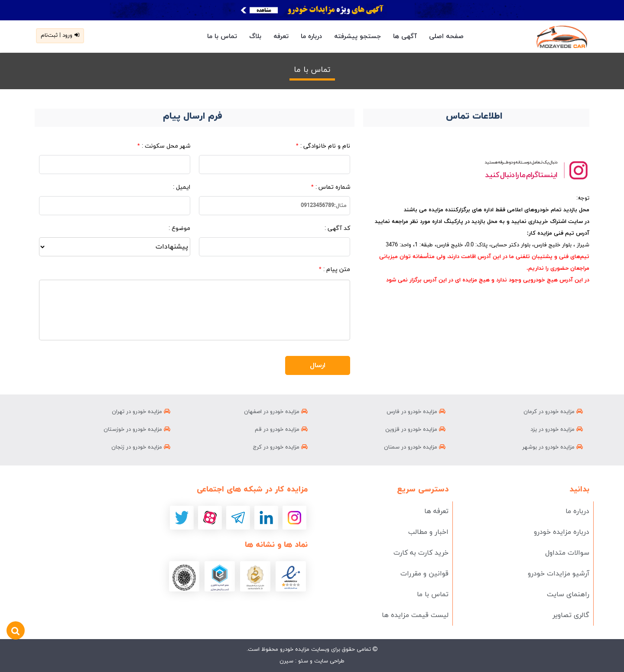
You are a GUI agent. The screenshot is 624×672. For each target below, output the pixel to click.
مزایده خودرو (294, 649)
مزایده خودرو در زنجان (141, 447)
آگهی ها (405, 37)
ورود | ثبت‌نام (60, 36)
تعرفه (281, 37)
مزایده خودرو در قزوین (415, 430)
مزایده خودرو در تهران (141, 412)
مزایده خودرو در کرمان (553, 412)
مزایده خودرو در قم (281, 430)
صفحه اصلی (446, 37)
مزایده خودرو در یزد (557, 430)
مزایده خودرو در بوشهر (552, 447)
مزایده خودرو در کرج (280, 447)
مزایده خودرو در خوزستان (137, 430)
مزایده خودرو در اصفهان (276, 412)
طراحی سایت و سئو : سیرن (312, 661)
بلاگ (255, 37)
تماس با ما (222, 37)
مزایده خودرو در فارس (416, 412)
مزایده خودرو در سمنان (415, 447)
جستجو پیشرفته (357, 37)
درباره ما (311, 37)
